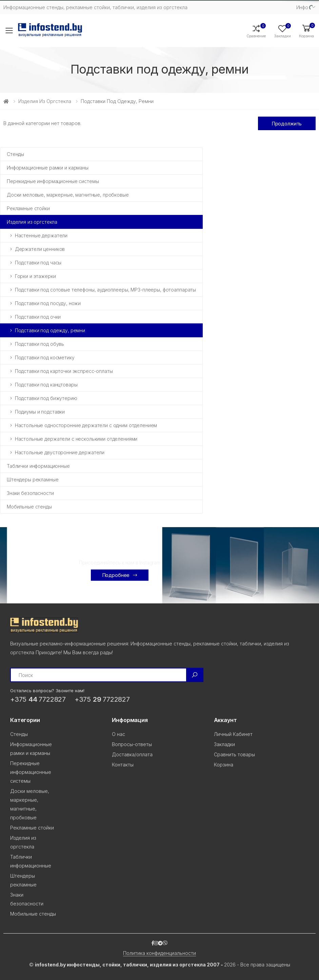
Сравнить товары (234, 754)
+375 (38, 699)
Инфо (302, 7)
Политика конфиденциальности (159, 953)
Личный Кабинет (233, 734)
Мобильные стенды (29, 507)
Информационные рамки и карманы (48, 168)
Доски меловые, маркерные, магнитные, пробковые (68, 195)
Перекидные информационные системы (53, 181)
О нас (118, 734)
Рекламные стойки (28, 208)
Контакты (123, 765)
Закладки (224, 744)
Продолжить (287, 124)
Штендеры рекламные (33, 479)
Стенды (15, 154)
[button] (306, 31)
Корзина (224, 765)
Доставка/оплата (132, 754)
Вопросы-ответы (132, 744)
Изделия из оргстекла (45, 101)
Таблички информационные (38, 466)
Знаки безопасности (30, 493)
